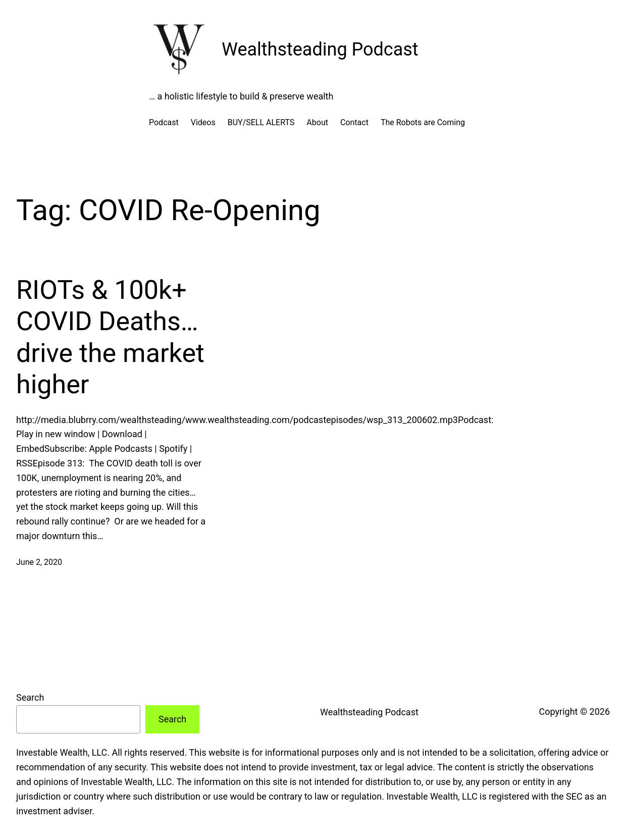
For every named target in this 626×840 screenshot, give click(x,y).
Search (30, 697)
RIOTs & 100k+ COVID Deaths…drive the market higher (110, 337)
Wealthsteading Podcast (320, 49)
